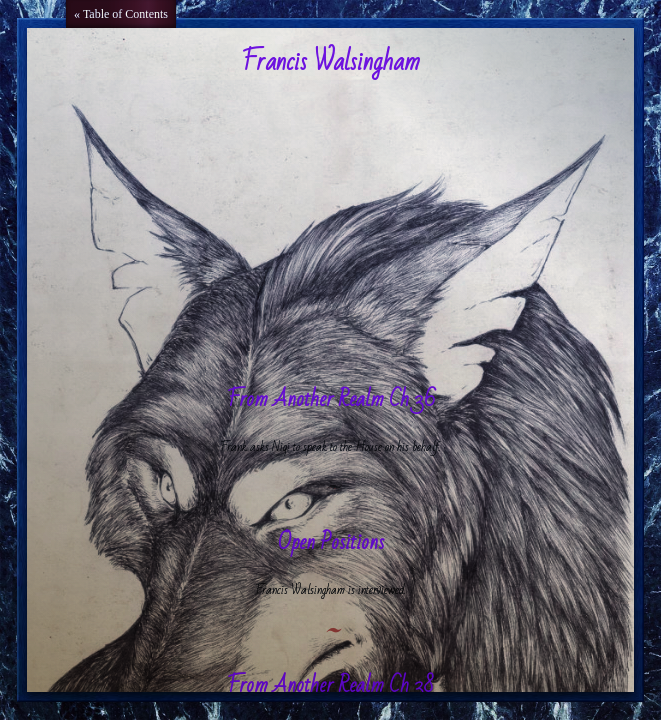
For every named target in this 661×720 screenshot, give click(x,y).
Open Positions (331, 542)
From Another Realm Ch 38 (330, 685)
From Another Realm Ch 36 (331, 399)
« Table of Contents (121, 14)
